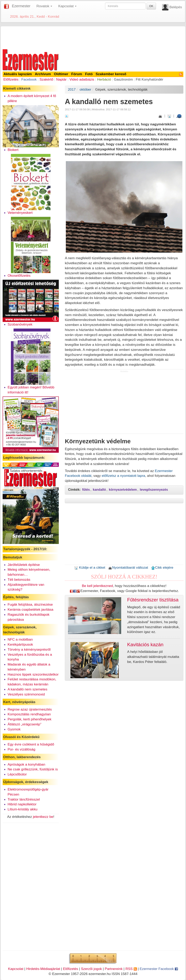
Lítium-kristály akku (23, 809)
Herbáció (104, 79)
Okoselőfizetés (19, 275)
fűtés (86, 490)
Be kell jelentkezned (97, 586)
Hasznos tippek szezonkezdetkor (33, 674)
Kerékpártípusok (20, 644)
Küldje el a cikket (90, 567)
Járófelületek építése (24, 565)
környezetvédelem (123, 490)
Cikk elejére (162, 567)
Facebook (29, 79)
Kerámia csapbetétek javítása (30, 609)
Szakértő (46, 79)
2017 (72, 89)
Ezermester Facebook (159, 969)
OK (151, 6)
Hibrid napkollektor (22, 804)
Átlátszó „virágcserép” (25, 724)
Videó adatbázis (82, 79)
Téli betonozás (19, 580)
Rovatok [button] (44, 6)
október (85, 89)
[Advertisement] (93, 37)
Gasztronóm (123, 79)
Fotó (89, 74)
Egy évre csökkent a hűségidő (31, 744)
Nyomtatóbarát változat (128, 567)
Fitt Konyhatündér (149, 79)
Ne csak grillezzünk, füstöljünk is (33, 769)
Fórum (77, 74)
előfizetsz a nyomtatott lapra (123, 476)
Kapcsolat (16, 969)
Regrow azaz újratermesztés (30, 709)
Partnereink (114, 969)
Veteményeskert (20, 213)
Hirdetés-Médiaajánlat (43, 969)
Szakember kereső (111, 74)
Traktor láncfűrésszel (24, 799)
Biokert (13, 150)
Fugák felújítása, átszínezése (30, 604)
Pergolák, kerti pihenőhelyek (30, 719)
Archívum (43, 74)
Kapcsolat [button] (67, 6)
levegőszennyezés (154, 490)
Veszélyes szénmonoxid (26, 694)
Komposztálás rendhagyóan (29, 714)
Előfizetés (11, 79)
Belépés (176, 7)
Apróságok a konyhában (26, 764)
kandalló (99, 490)
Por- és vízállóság (22, 749)
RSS (131, 969)
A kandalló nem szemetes (27, 689)
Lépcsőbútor (17, 774)
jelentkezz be (43, 817)
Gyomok (14, 729)
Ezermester (21, 6)
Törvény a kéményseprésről (29, 649)
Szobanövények (20, 324)
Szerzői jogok (91, 969)
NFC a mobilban (20, 639)
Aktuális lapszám (18, 74)
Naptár (61, 79)
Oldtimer (61, 74)
